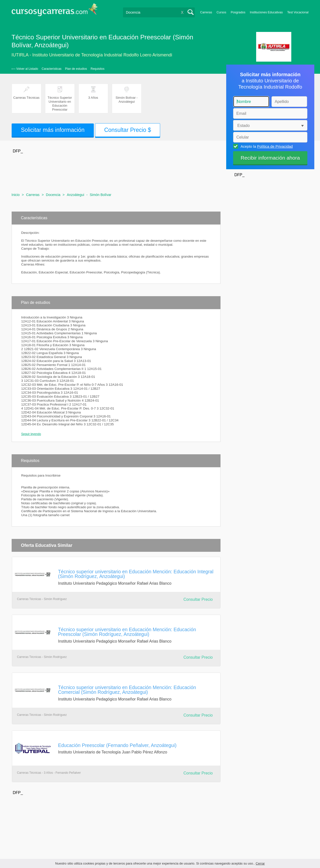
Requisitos (98, 69)
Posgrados (238, 12)
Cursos (221, 12)
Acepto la (266, 146)
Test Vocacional (298, 12)
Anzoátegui (75, 195)
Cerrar (260, 863)
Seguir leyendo (31, 434)
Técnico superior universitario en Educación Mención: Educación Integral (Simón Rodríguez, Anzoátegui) (136, 574)
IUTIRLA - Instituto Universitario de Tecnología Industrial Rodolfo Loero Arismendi (92, 55)
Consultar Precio (198, 599)
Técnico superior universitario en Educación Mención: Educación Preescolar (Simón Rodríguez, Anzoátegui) (127, 632)
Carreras (206, 12)
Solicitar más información (53, 130)
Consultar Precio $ (128, 130)
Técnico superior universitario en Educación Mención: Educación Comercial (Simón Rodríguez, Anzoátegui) (127, 690)
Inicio (16, 195)
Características (51, 69)
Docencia (53, 195)
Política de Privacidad (275, 146)
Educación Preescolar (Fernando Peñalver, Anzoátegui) (117, 745)
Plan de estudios (76, 69)
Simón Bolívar (100, 195)
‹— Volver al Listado (25, 69)
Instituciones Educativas (266, 12)
